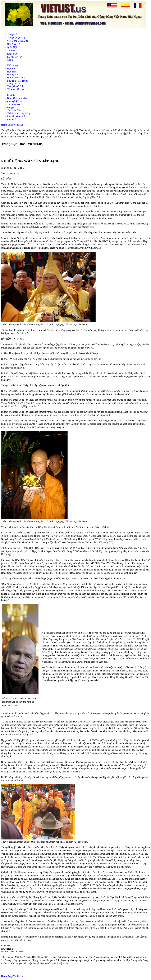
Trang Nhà (12, 34)
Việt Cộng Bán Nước (18, 41)
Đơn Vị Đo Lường (16, 78)
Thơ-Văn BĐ (13, 105)
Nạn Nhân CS (14, 44)
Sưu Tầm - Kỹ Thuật (17, 81)
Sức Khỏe (12, 120)
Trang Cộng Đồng (16, 38)
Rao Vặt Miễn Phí (16, 116)
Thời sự (11, 50)
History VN (13, 74)
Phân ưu (11, 95)
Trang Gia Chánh (15, 86)
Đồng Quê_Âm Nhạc (17, 98)
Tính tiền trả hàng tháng (19, 113)
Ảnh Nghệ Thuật (15, 101)
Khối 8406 (12, 54)
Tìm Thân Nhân (15, 110)
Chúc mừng (13, 65)
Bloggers (11, 107)
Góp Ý (10, 60)
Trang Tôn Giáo (15, 84)
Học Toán (12, 72)
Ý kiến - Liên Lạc (16, 89)
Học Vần (12, 68)
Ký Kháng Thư (14, 57)
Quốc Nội (12, 47)
